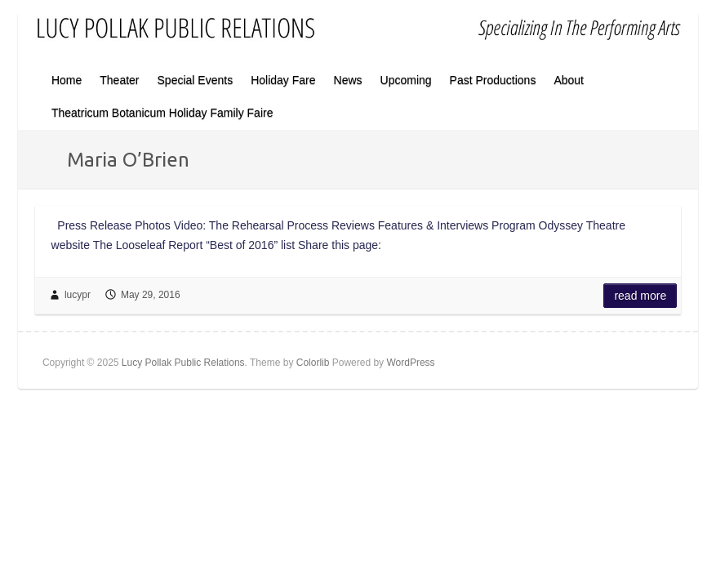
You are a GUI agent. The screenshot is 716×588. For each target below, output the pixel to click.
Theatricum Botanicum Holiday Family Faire (162, 113)
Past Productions (493, 80)
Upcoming (406, 80)
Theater (119, 80)
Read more (640, 296)
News (348, 80)
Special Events (196, 80)
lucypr (78, 295)
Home (67, 80)
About (569, 80)
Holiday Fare (283, 80)
